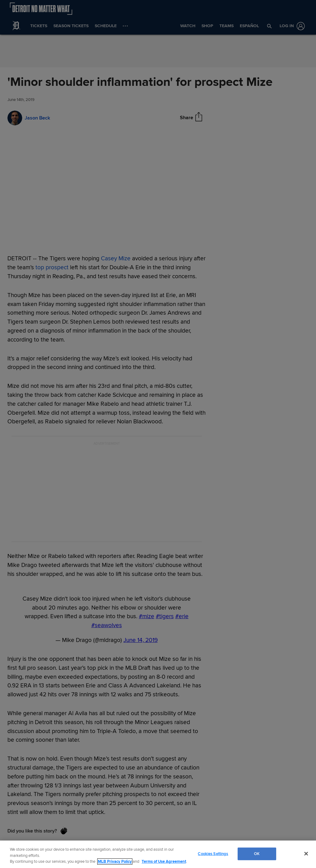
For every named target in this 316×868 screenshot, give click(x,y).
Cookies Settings (213, 853)
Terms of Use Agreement (164, 862)
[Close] (306, 853)
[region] (158, 854)
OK (257, 853)
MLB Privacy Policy (115, 862)
